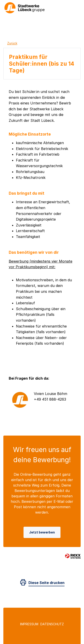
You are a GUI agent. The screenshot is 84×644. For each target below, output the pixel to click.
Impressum (29, 624)
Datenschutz (52, 624)
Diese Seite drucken (46, 583)
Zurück (12, 43)
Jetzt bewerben (42, 532)
